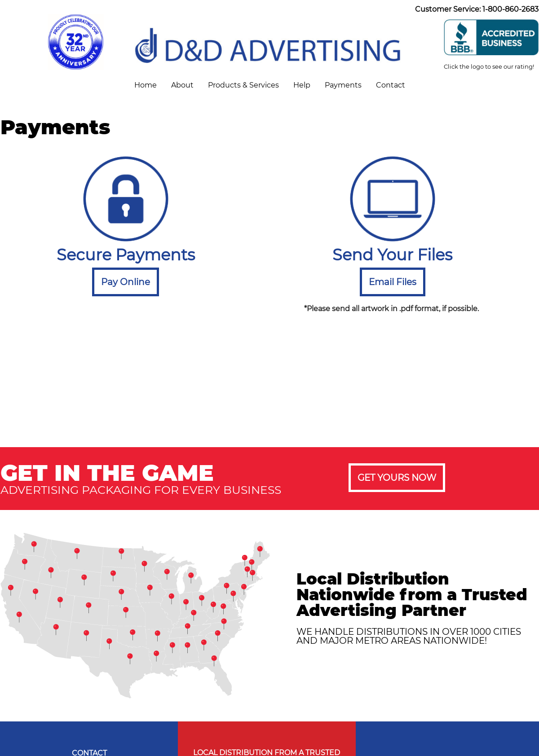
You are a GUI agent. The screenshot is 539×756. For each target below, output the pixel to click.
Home (146, 85)
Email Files (393, 282)
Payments (343, 85)
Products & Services (243, 85)
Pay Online (126, 282)
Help (302, 85)
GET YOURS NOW (397, 478)
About (182, 85)
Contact (391, 85)
